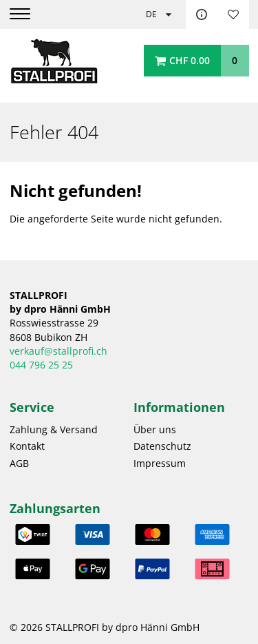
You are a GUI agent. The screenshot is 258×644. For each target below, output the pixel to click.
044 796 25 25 (41, 365)
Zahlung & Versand (54, 430)
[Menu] (29, 14)
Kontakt (202, 14)
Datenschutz (162, 446)
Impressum (160, 464)
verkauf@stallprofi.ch (58, 351)
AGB (19, 464)
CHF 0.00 (190, 61)
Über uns (155, 430)
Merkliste (233, 14)
